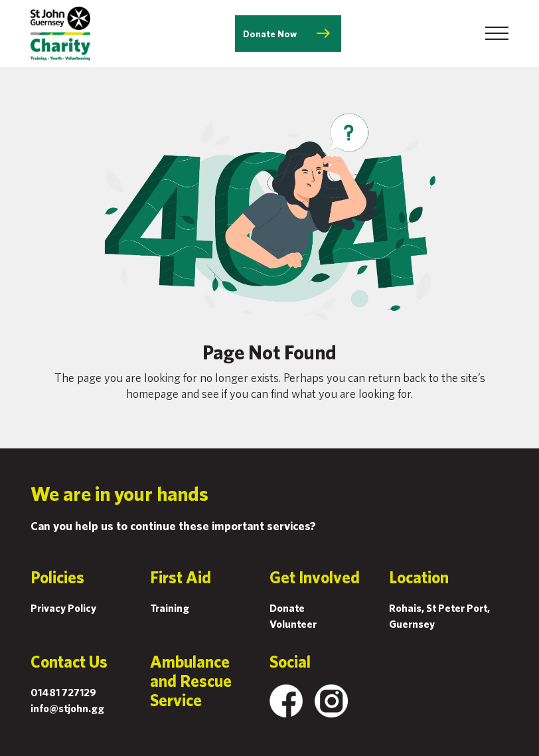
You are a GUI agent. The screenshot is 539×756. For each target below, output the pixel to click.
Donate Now (270, 34)
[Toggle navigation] (497, 33)
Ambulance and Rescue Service (191, 681)
